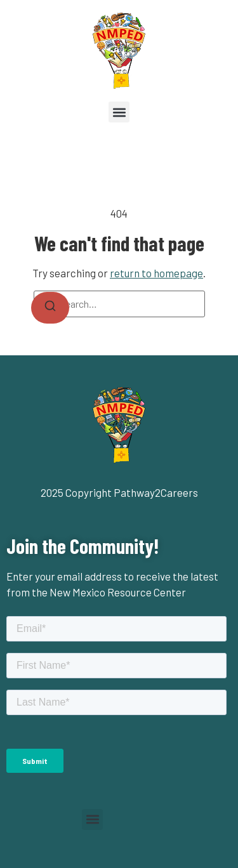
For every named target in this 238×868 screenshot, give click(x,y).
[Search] (50, 308)
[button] (119, 112)
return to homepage (156, 273)
